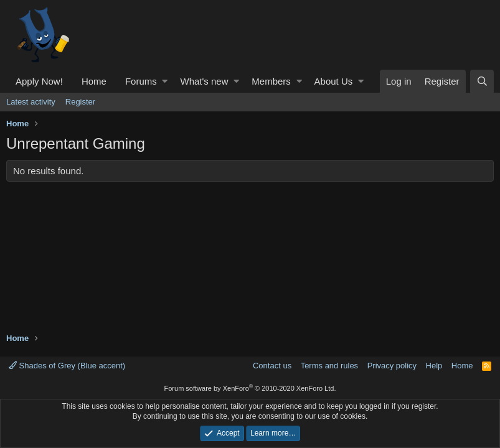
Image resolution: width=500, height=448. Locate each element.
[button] (165, 81)
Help (434, 366)
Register (80, 102)
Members (271, 81)
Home (94, 81)
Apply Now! (39, 81)
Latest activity (31, 102)
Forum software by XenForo (250, 388)
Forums (141, 81)
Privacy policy (392, 366)
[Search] (482, 81)
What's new (204, 81)
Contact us (272, 366)
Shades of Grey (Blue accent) (67, 366)
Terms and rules (329, 366)
